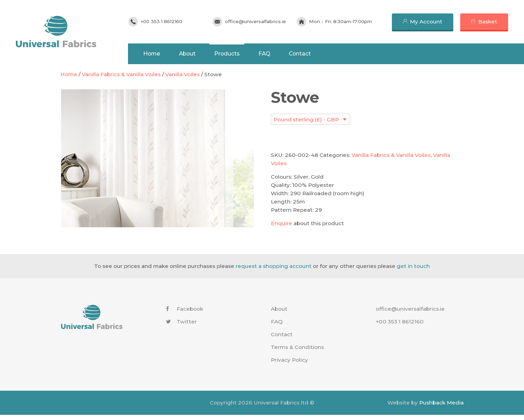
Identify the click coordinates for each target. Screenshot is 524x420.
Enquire (281, 228)
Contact (310, 54)
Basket (488, 22)
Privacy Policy (289, 365)
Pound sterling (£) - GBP (306, 125)
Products (235, 54)
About (194, 54)
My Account (426, 22)
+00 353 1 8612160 (166, 21)
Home (157, 54)
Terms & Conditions (297, 352)
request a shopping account (274, 271)
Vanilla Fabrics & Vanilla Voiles (121, 79)
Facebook (185, 314)
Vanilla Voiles (182, 79)
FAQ (274, 54)
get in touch (413, 271)
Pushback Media (441, 408)
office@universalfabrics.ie (259, 21)
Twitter (181, 327)
